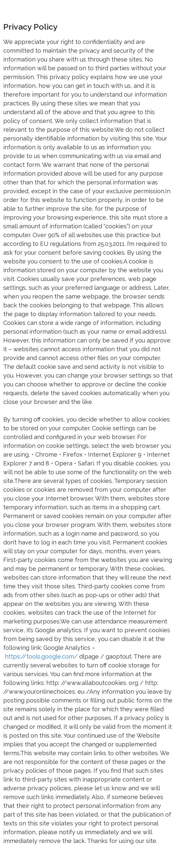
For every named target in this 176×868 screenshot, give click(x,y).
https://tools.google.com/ (41, 656)
